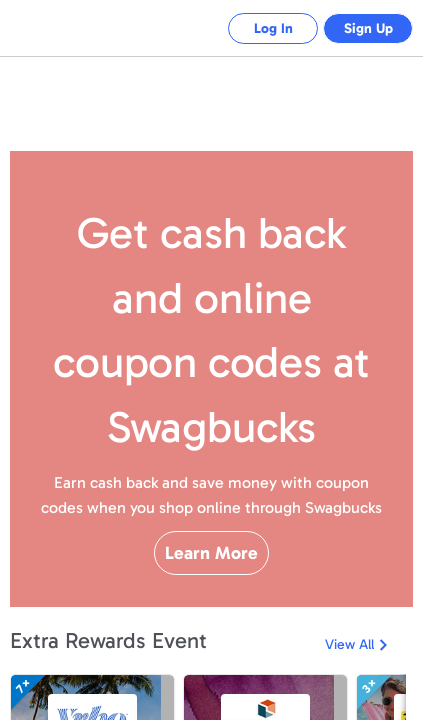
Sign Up (363, 28)
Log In (258, 28)
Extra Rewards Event (108, 693)
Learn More (211, 588)
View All (349, 697)
